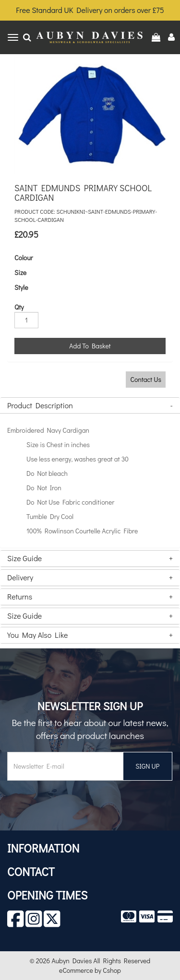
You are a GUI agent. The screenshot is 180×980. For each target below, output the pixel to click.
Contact (31, 871)
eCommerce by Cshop (90, 970)
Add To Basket (90, 346)
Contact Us (146, 379)
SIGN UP (147, 766)
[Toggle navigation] (13, 37)
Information (43, 848)
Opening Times (47, 895)
